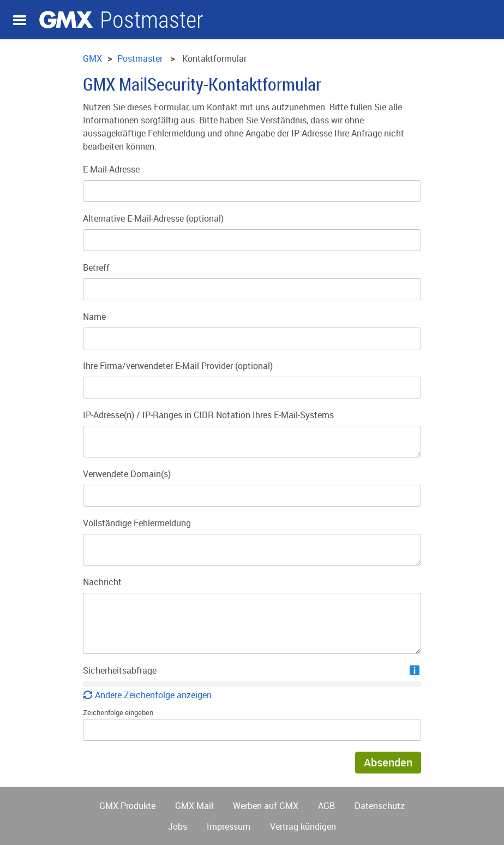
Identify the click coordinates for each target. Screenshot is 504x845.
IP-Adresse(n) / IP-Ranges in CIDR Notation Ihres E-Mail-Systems (208, 415)
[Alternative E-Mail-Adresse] (252, 240)
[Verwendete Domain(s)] (252, 496)
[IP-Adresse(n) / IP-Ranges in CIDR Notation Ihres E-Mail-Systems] (252, 442)
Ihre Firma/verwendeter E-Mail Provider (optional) (178, 366)
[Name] (252, 338)
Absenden (388, 762)
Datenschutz (380, 806)
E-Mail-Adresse (111, 169)
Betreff (96, 267)
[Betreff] (252, 289)
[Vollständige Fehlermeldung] (252, 550)
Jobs (178, 826)
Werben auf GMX (266, 806)
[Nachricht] (252, 623)
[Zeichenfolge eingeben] (252, 730)
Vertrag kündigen (303, 826)
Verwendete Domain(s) (127, 474)
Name (94, 317)
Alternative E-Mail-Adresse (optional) (153, 218)
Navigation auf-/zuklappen (20, 20)
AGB (326, 806)
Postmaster (152, 20)
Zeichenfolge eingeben (118, 712)
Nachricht (102, 582)
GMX (66, 20)
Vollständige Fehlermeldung (137, 523)
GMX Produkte (127, 806)
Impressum (229, 826)
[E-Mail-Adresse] (252, 191)
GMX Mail (194, 806)
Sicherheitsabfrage (120, 670)
